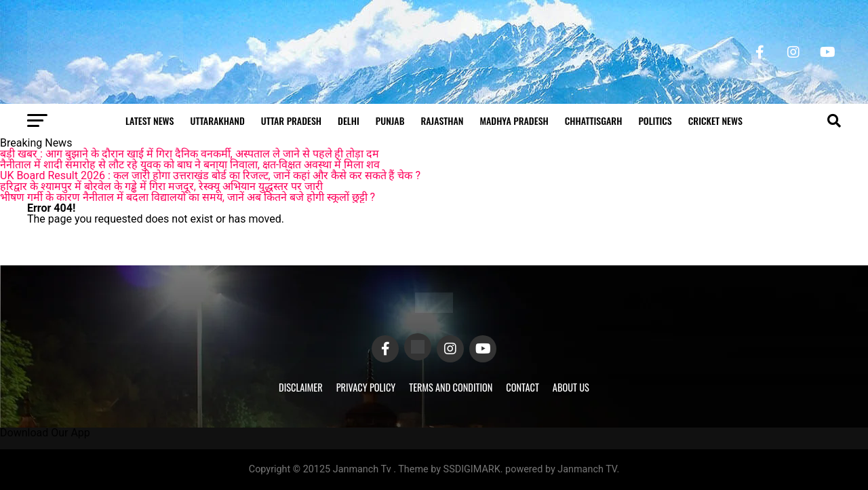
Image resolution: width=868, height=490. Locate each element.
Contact (522, 387)
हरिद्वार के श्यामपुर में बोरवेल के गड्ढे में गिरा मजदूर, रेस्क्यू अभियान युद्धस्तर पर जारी (161, 186)
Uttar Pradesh (291, 120)
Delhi (349, 120)
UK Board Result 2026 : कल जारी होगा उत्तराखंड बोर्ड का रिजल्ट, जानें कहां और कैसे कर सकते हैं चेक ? (210, 175)
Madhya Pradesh (514, 120)
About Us (571, 387)
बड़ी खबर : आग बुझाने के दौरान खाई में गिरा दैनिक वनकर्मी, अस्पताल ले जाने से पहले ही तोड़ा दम (190, 154)
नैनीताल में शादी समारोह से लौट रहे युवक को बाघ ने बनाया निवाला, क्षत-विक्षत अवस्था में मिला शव (190, 165)
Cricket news (715, 120)
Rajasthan (442, 120)
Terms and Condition (451, 387)
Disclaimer (301, 387)
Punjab (390, 120)
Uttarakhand (217, 120)
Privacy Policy (366, 387)
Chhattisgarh (594, 120)
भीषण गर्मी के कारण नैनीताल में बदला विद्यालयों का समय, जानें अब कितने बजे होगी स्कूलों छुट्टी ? (188, 197)
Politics (655, 120)
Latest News (150, 120)
